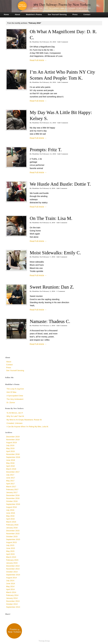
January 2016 (12, 528)
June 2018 (11, 460)
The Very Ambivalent (15, 399)
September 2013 (13, 607)
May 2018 (10, 463)
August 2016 (11, 507)
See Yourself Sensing (57, 15)
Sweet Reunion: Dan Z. (52, 287)
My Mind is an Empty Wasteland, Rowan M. (24, 420)
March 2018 (11, 469)
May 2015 (10, 551)
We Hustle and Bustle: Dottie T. (60, 184)
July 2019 (10, 445)
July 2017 (10, 475)
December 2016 (13, 495)
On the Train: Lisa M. (51, 218)
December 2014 (13, 566)
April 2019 (10, 451)
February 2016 (12, 525)
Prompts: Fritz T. (46, 150)
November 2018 (13, 454)
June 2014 (11, 584)
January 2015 (12, 563)
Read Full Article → (38, 60)
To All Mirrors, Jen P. (15, 413)
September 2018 (13, 457)
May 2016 (10, 516)
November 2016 (13, 498)
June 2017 (11, 478)
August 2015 (11, 542)
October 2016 (12, 501)
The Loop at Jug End (15, 389)
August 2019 (11, 443)
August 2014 (11, 578)
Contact (87, 15)
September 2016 (13, 504)
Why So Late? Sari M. (15, 416)
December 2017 (13, 472)
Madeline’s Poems (34, 15)
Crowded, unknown (15, 423)
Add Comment (63, 42)
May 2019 (10, 448)
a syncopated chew (15, 396)
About (17, 15)
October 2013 (12, 604)
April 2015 (10, 554)
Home (6, 15)
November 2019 (13, 440)
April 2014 (10, 589)
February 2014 (12, 595)
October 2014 (12, 572)
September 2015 (13, 539)
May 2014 (10, 586)
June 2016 (11, 513)
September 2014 (13, 575)
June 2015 (11, 548)
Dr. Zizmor (11, 402)
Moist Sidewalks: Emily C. (55, 253)
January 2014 (12, 598)
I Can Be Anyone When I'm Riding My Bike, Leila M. (28, 427)
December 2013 (13, 601)
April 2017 (10, 484)
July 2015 (10, 545)
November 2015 (13, 534)
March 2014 (11, 592)
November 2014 (13, 569)
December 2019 (13, 437)
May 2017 (10, 481)
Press (75, 15)
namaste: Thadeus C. (50, 321)
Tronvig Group (44, 641)
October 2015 (12, 537)
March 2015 (11, 557)
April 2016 (10, 519)
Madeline (36, 42)
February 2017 (12, 490)
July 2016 (10, 510)
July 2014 (10, 581)
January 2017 (12, 492)
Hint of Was (12, 392)
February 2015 (12, 560)
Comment (61, 291)
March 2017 (11, 487)
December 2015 (13, 531)
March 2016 (11, 522)
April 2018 (10, 466)
